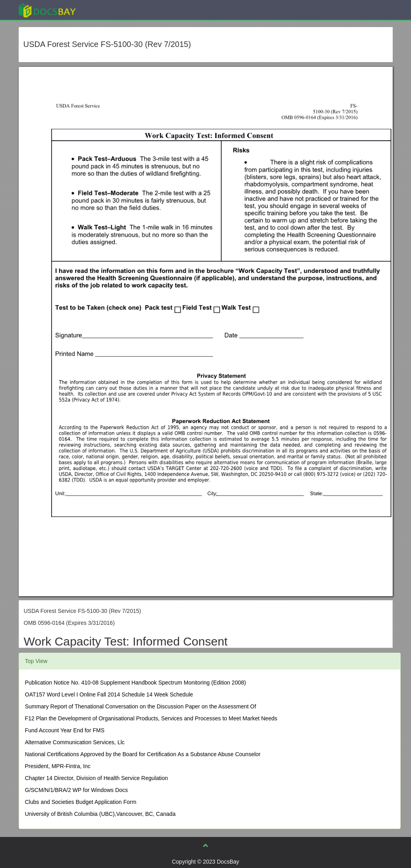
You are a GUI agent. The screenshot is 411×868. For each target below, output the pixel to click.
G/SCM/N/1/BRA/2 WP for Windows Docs (77, 790)
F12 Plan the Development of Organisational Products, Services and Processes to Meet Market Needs (151, 718)
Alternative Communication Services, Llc (75, 742)
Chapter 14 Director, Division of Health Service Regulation (97, 778)
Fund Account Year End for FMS (65, 730)
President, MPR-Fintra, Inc (58, 766)
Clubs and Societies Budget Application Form (81, 802)
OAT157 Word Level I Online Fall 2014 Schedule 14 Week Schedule (109, 694)
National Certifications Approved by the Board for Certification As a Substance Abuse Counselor (143, 754)
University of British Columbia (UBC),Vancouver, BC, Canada (100, 814)
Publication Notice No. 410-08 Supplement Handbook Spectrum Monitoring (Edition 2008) (136, 683)
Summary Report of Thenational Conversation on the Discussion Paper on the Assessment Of (141, 706)
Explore (107, 10)
